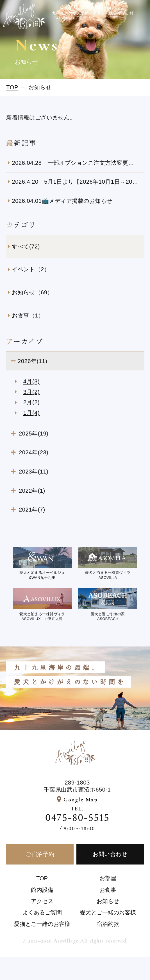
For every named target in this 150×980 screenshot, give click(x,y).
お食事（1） (28, 315)
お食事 (108, 890)
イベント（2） (31, 269)
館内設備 (42, 890)
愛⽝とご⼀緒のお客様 (108, 912)
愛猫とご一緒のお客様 (42, 924)
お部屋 (108, 878)
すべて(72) (26, 246)
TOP (42, 878)
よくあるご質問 (42, 912)
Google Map (81, 800)
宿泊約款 (108, 924)
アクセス (42, 901)
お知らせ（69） (32, 292)
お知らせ (108, 901)
